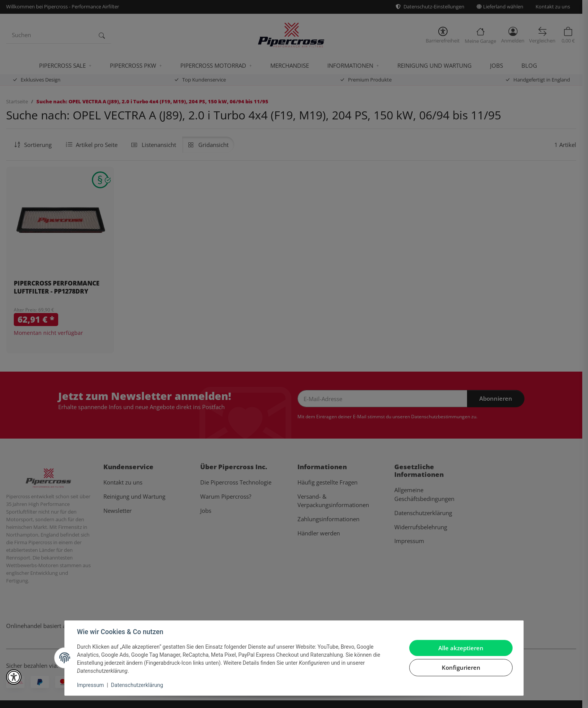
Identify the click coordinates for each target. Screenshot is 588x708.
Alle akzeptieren (461, 648)
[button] (14, 677)
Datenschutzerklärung (137, 685)
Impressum (90, 685)
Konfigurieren (461, 667)
